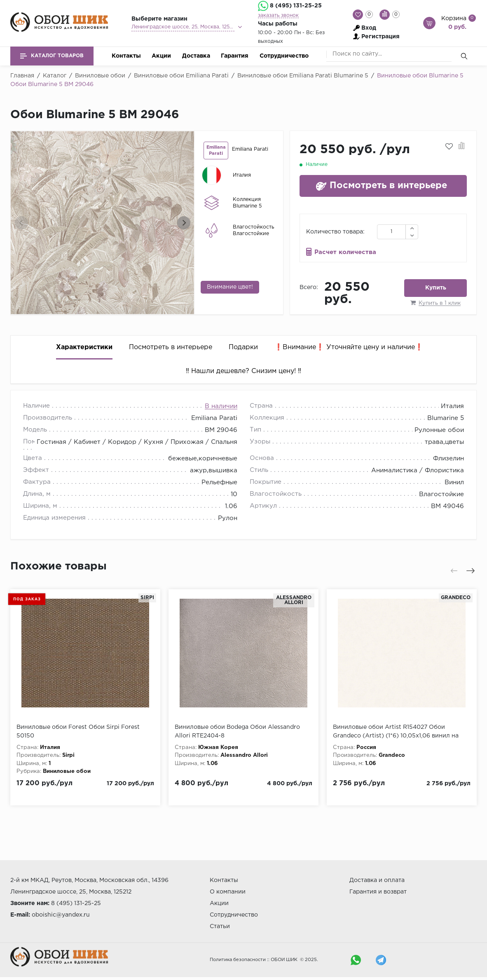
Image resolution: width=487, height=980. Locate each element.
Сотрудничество (284, 56)
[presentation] (21, 223)
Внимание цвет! (230, 287)
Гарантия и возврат (378, 892)
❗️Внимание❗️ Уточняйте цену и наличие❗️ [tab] (349, 347)
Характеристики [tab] (84, 347)
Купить (436, 288)
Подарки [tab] (243, 347)
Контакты (126, 56)
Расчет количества (345, 252)
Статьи (220, 926)
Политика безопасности (238, 960)
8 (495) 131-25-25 (296, 6)
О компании (228, 892)
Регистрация (380, 37)
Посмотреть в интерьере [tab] (171, 347)
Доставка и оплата (377, 880)
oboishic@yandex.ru (61, 915)
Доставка (196, 56)
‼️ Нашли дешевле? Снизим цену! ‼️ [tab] (243, 371)
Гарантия (235, 56)
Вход (369, 28)
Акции (161, 56)
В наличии (221, 406)
